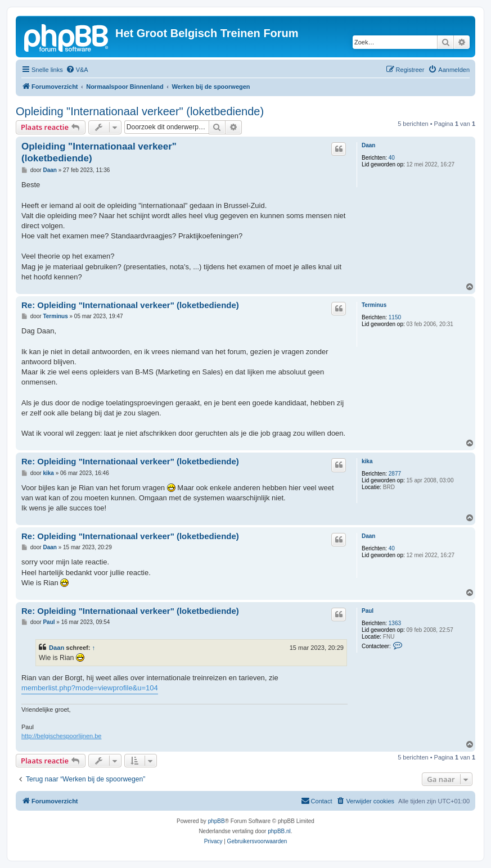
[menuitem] (77, 70)
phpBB (217, 821)
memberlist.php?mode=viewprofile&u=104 (90, 688)
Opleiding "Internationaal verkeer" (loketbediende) (140, 111)
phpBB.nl (279, 831)
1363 (395, 623)
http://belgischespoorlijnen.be (61, 736)
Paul (368, 611)
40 (392, 158)
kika (367, 461)
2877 (395, 474)
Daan (368, 145)
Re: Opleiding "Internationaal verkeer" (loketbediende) (130, 305)
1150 (395, 317)
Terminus (374, 305)
